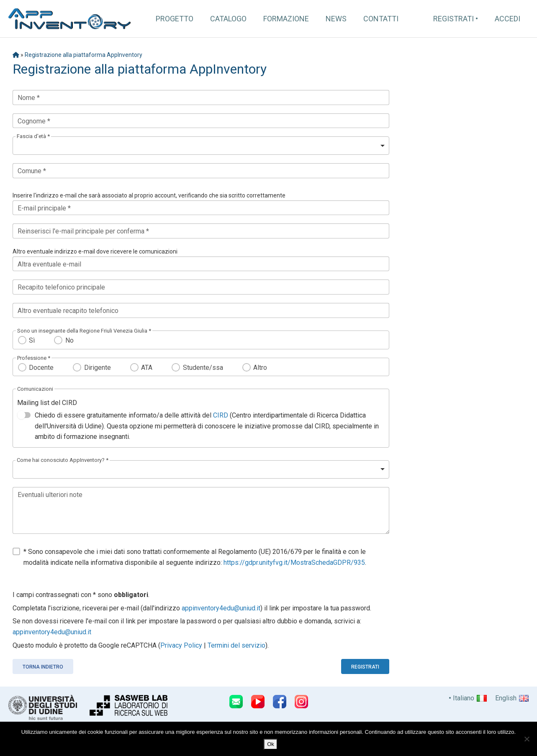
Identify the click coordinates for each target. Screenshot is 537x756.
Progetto (175, 19)
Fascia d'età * (33, 136)
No (69, 340)
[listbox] (201, 146)
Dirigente (98, 368)
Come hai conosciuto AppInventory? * (63, 460)
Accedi (507, 19)
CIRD (221, 415)
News (336, 19)
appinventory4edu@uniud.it (221, 608)
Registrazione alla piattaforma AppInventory (84, 55)
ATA (147, 368)
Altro (260, 368)
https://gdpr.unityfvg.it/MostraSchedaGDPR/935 (294, 563)
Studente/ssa (203, 368)
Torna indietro (43, 667)
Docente (41, 368)
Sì (32, 340)
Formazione (286, 19)
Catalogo (228, 19)
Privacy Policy (181, 645)
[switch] (24, 415)
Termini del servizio (236, 645)
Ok (271, 744)
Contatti (381, 19)
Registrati (453, 19)
